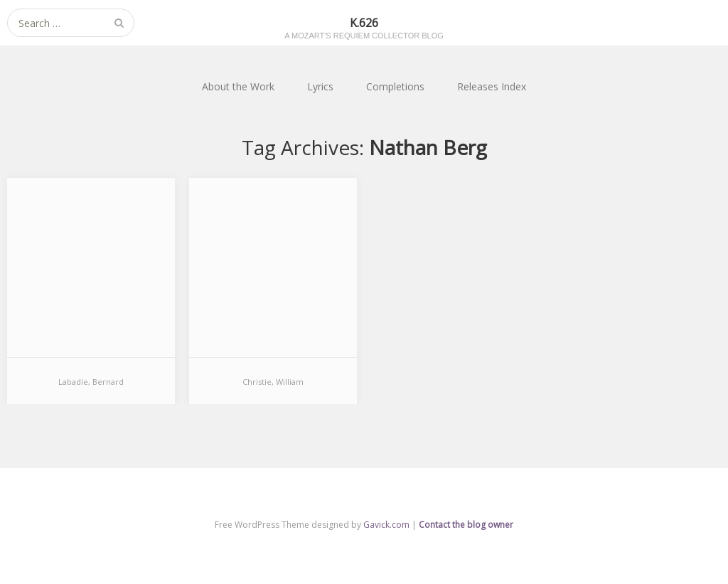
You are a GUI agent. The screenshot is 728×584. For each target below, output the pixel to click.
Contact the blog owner (466, 525)
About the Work (238, 86)
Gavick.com (386, 525)
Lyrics (320, 86)
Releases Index (492, 86)
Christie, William (273, 382)
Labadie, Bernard (91, 382)
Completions (395, 86)
